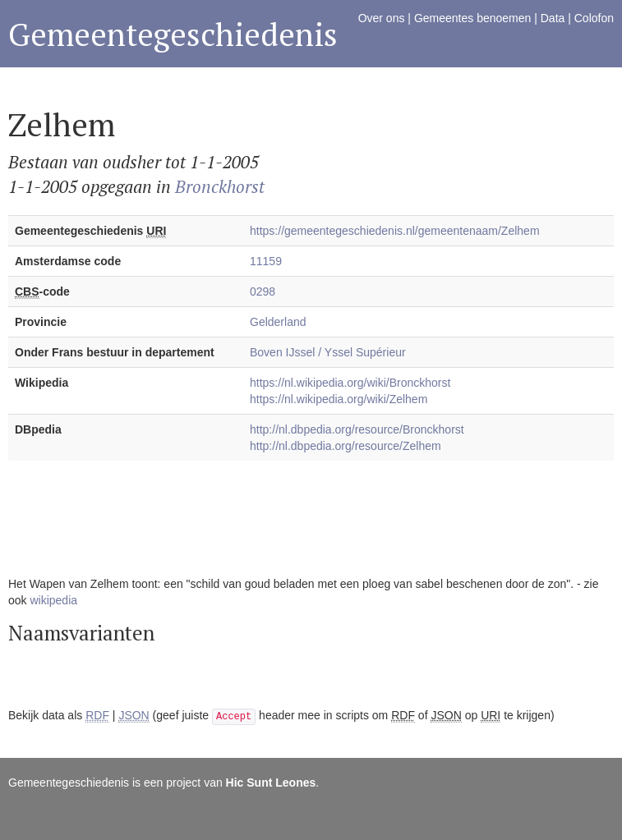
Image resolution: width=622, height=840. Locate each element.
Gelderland (278, 322)
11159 (266, 261)
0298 (263, 291)
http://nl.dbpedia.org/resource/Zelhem (346, 446)
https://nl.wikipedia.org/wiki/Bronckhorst (350, 383)
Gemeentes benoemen (472, 18)
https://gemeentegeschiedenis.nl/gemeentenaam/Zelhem (395, 231)
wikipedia (53, 600)
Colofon (594, 18)
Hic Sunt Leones (271, 783)
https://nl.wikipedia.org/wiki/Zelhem (339, 399)
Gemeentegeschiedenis (173, 34)
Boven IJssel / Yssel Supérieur (328, 352)
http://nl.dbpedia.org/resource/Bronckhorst (357, 429)
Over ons (382, 18)
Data (553, 18)
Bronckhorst (220, 186)
